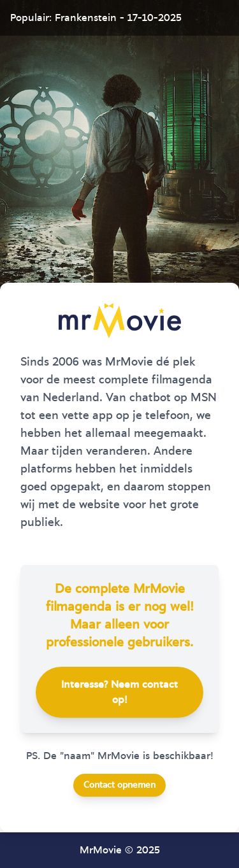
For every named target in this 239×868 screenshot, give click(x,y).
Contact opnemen (119, 785)
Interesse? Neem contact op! (119, 692)
